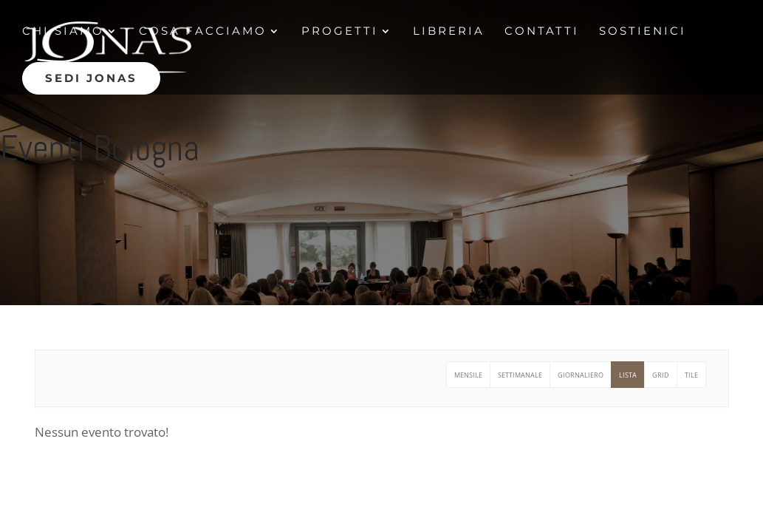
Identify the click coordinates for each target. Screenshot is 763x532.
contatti (542, 32)
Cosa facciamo (203, 32)
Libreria (449, 32)
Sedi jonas (91, 78)
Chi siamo (63, 32)
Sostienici (643, 32)
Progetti (340, 32)
